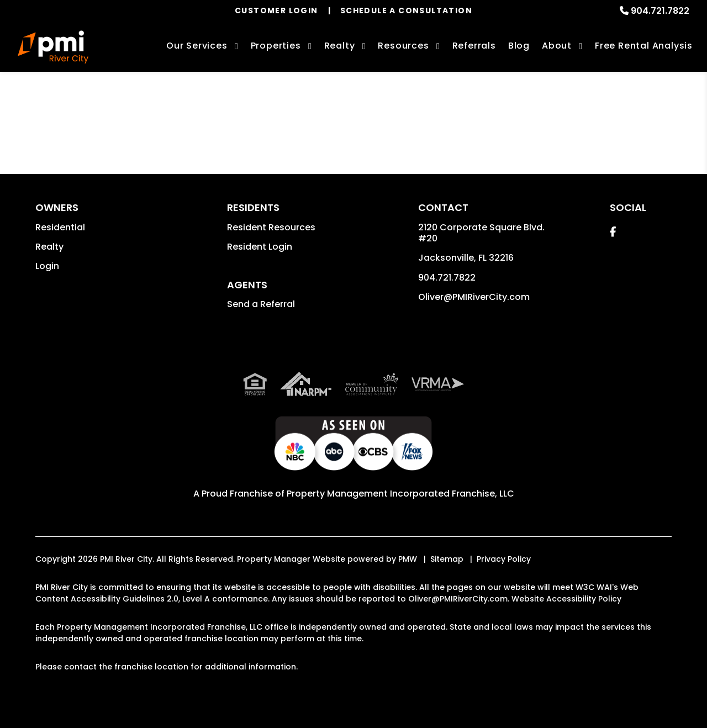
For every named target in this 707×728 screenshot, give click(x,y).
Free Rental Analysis (644, 46)
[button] (613, 232)
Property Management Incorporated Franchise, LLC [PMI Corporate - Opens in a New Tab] (400, 494)
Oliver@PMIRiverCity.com (474, 297)
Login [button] (47, 266)
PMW (408, 559)
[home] (53, 47)
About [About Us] (557, 46)
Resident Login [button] (260, 247)
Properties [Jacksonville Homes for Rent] (276, 46)
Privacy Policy (504, 559)
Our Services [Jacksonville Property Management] (197, 46)
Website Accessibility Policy (566, 599)
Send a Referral (261, 304)
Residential (60, 227)
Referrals (474, 46)
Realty (49, 247)
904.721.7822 (660, 11)
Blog (519, 46)
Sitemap (447, 559)
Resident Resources (271, 227)
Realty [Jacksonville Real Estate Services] (340, 46)
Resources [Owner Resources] (403, 46)
